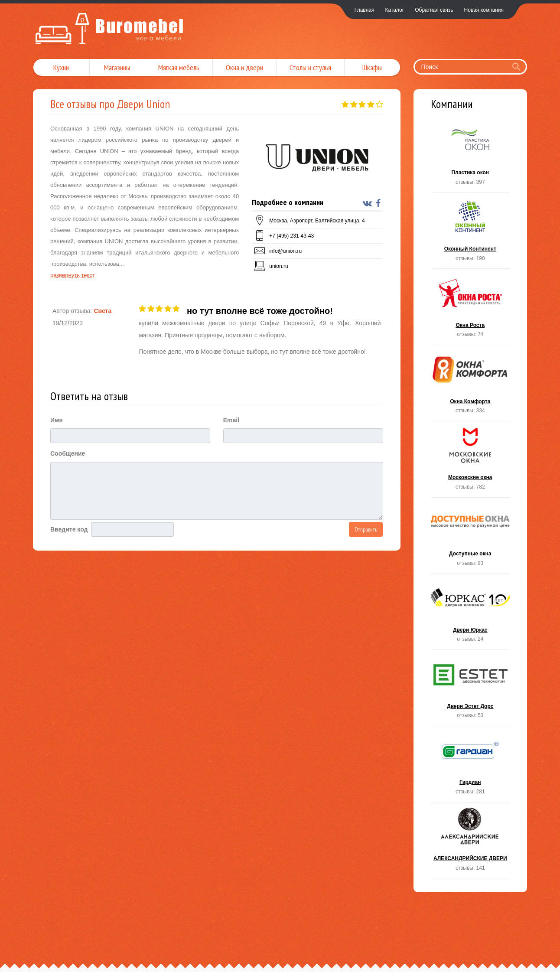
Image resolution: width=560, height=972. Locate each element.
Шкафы (372, 67)
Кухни (61, 67)
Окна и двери (244, 67)
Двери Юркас (470, 614)
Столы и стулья (310, 67)
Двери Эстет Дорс (470, 690)
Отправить (366, 529)
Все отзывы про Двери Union (110, 104)
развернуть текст (73, 275)
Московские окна (470, 462)
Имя (57, 420)
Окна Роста (470, 309)
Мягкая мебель (179, 67)
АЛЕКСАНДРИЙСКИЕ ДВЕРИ (470, 843)
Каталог (395, 10)
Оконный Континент (470, 233)
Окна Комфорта (470, 386)
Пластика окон (470, 157)
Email (231, 420)
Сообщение (68, 453)
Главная (365, 10)
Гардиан (470, 767)
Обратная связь (434, 10)
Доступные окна (470, 538)
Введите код (69, 529)
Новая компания (484, 10)
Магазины (117, 67)
